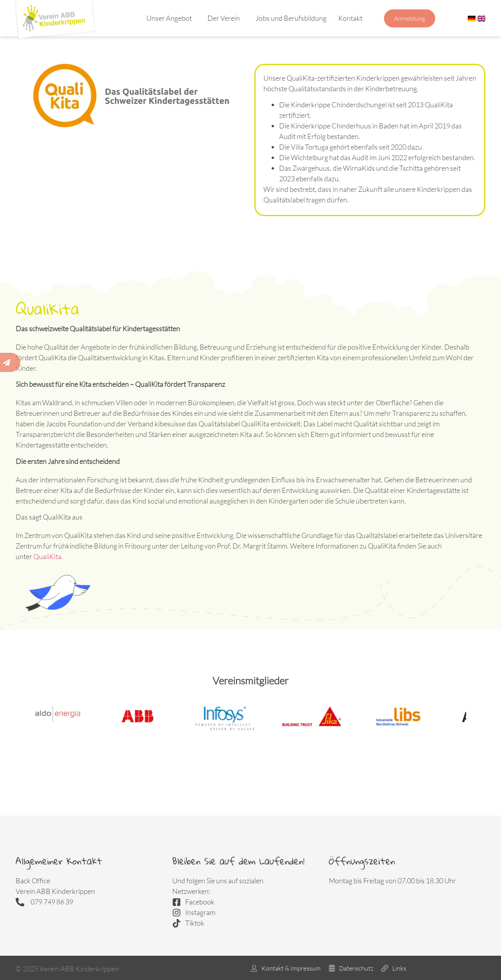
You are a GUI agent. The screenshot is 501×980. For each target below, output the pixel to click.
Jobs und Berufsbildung (291, 18)
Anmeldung (410, 18)
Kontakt (352, 18)
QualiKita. (48, 556)
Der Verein (226, 18)
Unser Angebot (171, 18)
